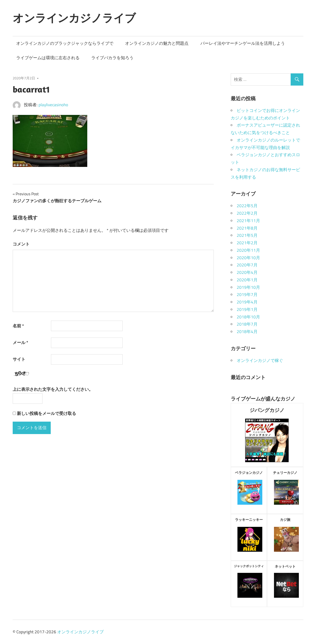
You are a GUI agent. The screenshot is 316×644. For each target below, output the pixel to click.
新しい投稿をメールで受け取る (46, 413)
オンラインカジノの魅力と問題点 (157, 43)
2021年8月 (247, 228)
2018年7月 (247, 324)
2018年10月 (248, 317)
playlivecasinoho (53, 105)
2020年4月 (247, 272)
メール (20, 343)
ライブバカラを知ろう (112, 58)
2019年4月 (247, 302)
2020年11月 (248, 250)
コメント (21, 244)
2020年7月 (247, 265)
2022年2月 (247, 213)
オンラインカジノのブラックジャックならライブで (65, 43)
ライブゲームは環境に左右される (48, 58)
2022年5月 (247, 206)
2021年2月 (247, 243)
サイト (19, 359)
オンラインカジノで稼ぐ (260, 360)
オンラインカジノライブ (74, 18)
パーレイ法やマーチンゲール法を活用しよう (243, 43)
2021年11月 (248, 221)
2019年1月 (247, 309)
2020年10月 (248, 258)
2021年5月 (247, 235)
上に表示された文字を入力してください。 (53, 389)
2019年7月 (247, 295)
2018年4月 (247, 332)
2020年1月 (247, 280)
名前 (18, 326)
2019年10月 (248, 287)
